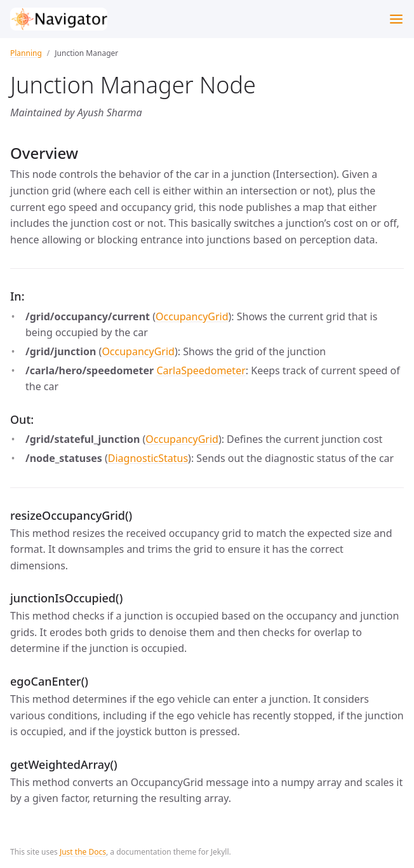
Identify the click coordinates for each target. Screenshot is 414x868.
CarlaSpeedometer (201, 370)
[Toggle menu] (396, 19)
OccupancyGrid (192, 316)
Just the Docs (83, 852)
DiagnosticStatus (148, 458)
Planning (26, 53)
